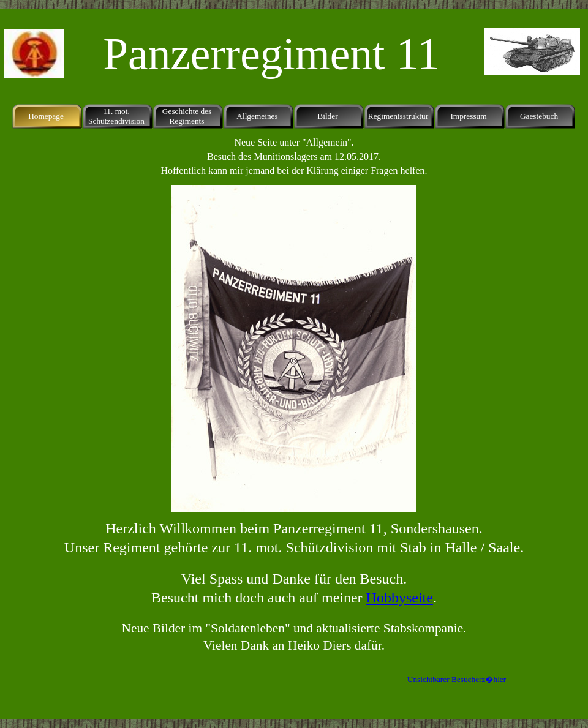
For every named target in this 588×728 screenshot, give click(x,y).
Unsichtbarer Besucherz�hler (457, 679)
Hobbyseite (400, 598)
